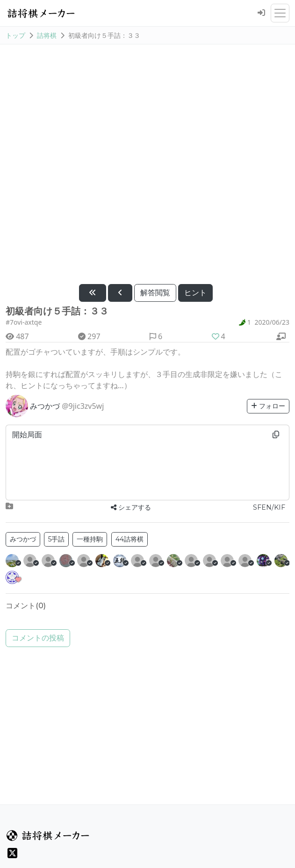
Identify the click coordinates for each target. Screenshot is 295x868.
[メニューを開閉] (280, 13)
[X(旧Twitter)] (12, 853)
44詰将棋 (130, 539)
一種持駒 (90, 539)
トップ (15, 35)
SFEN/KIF (269, 507)
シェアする (131, 507)
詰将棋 (47, 35)
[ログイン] (261, 13)
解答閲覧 (155, 293)
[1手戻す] (120, 293)
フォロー (268, 406)
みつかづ (23, 539)
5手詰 (56, 539)
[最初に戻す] (93, 293)
